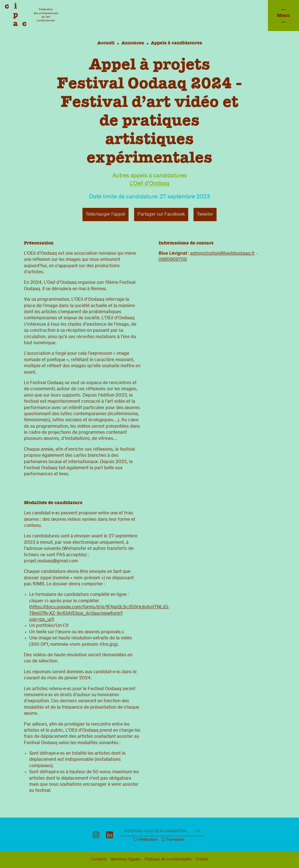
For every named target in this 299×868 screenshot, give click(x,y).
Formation (176, 840)
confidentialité (168, 860)
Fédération (148, 840)
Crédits (202, 860)
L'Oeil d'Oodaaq (149, 184)
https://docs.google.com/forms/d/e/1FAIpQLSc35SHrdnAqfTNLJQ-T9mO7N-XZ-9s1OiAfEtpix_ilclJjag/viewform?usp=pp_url (99, 613)
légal (126, 860)
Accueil (105, 43)
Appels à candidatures (177, 43)
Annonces (133, 43)
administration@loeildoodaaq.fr (223, 254)
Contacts (99, 860)
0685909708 (173, 260)
